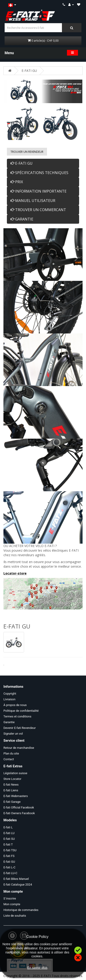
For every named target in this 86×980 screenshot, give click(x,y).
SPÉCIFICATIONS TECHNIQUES (39, 173)
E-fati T (8, 844)
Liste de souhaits (15, 916)
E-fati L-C (9, 867)
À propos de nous (15, 705)
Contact (9, 759)
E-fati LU (9, 833)
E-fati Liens (11, 790)
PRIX (17, 182)
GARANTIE (22, 219)
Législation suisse (15, 773)
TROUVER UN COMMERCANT (38, 210)
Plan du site (11, 753)
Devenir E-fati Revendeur (20, 728)
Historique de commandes (21, 910)
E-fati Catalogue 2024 (18, 885)
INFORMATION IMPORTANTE (39, 191)
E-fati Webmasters (16, 796)
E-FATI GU (29, 71)
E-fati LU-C (10, 873)
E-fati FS (9, 856)
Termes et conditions (17, 716)
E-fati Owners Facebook (19, 813)
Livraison (9, 699)
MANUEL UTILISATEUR (33, 201)
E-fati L (8, 827)
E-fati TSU (10, 850)
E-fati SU (9, 839)
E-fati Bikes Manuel (16, 879)
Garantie (9, 722)
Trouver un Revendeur (27, 152)
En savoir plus (37, 968)
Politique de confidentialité (21, 711)
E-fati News (11, 785)
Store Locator (12, 779)
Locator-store (15, 573)
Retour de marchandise (19, 748)
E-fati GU (9, 862)
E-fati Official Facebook (19, 807)
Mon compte (12, 904)
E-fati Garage (12, 802)
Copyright (10, 694)
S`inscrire (10, 898)
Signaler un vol (13, 734)
